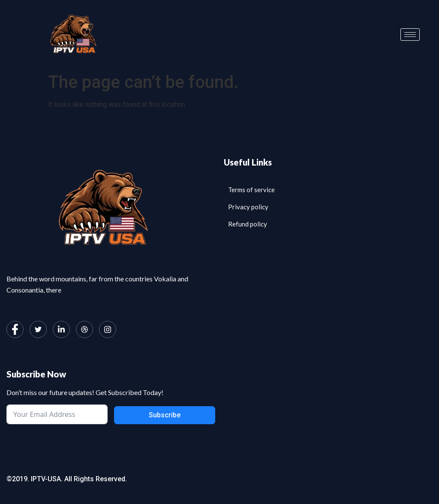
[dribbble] (84, 329)
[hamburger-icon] (410, 35)
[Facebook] (15, 329)
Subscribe (165, 415)
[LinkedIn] (61, 329)
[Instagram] (108, 329)
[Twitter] (38, 329)
